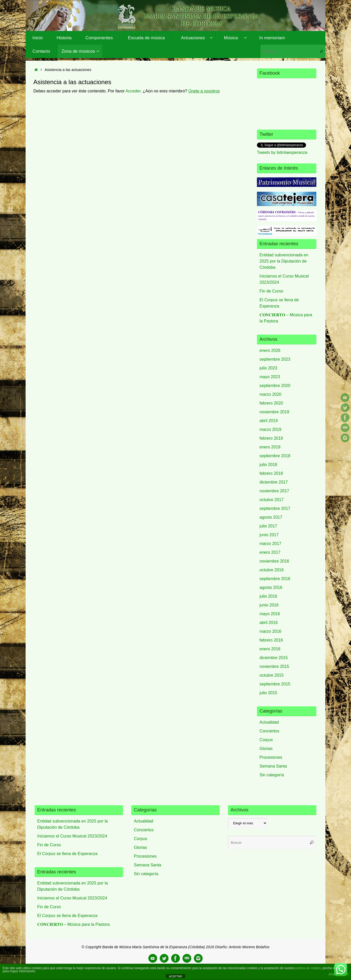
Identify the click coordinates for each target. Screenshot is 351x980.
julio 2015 (268, 693)
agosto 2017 (271, 517)
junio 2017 (269, 535)
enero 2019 (270, 447)
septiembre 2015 (275, 684)
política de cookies (308, 968)
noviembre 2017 (274, 491)
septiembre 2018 (275, 456)
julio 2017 (268, 526)
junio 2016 (269, 605)
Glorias (266, 749)
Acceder (133, 91)
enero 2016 (270, 649)
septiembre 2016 (275, 579)
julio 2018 (268, 465)
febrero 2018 (271, 473)
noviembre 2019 (274, 412)
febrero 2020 (271, 403)
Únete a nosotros (204, 91)
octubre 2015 (272, 675)
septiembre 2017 (275, 508)
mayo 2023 (270, 377)
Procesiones (271, 757)
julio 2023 (268, 368)
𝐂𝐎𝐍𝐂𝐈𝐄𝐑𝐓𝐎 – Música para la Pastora (73, 924)
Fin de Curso (271, 291)
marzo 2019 (270, 429)
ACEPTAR (175, 976)
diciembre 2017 (274, 482)
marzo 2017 (270, 544)
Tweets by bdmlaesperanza (282, 152)
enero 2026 (270, 350)
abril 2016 (269, 623)
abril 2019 (269, 421)
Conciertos (269, 731)
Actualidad (269, 722)
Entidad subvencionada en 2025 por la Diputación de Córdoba (284, 261)
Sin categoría (272, 775)
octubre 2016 (272, 570)
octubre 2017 (272, 500)
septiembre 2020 (275, 386)
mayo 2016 (270, 614)
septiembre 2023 (275, 359)
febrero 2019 (271, 438)
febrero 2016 (271, 640)
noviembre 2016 (274, 561)
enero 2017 (270, 552)
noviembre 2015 (274, 666)
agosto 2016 (271, 587)
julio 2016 (268, 596)
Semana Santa (273, 766)
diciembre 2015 (274, 658)
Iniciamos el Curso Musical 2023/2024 (72, 836)
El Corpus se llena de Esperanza (67, 854)
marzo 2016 (270, 631)
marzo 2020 (270, 394)
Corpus (266, 740)
